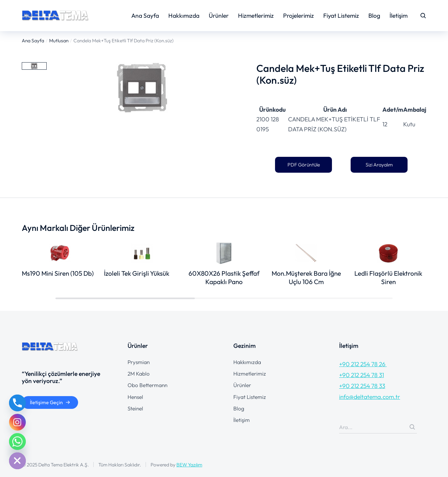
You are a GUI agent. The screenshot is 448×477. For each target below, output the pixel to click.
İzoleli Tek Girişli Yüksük (137, 273)
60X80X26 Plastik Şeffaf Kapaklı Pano (224, 277)
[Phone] (17, 403)
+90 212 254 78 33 (362, 386)
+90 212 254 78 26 (363, 364)
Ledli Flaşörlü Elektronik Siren (388, 277)
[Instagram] (17, 422)
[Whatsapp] (17, 442)
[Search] (412, 427)
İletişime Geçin (50, 402)
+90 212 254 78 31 (362, 375)
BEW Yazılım (189, 465)
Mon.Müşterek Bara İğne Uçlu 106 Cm (306, 277)
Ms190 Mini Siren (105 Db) (58, 273)
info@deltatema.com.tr (370, 397)
